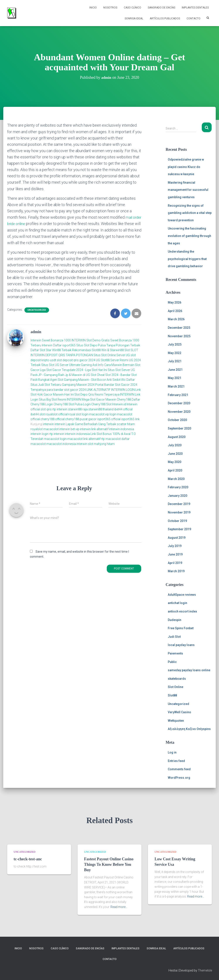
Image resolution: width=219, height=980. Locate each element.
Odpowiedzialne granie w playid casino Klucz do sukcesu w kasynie (186, 167)
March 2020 (176, 479)
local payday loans (181, 645)
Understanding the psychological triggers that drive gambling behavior (187, 259)
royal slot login (78, 414)
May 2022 (175, 353)
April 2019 (175, 563)
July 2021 (175, 361)
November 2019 (179, 512)
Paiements (175, 653)
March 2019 (176, 571)
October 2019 (177, 521)
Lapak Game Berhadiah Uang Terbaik (91, 424)
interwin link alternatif (94, 429)
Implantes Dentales (195, 8)
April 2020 (175, 470)
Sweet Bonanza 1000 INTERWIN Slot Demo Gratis (76, 340)
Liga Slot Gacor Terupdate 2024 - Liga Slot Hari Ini (73, 370)
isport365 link (130, 419)
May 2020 (175, 462)
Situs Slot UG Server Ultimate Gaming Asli (69, 365)
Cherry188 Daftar (128, 399)
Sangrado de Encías (161, 8)
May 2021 (175, 378)
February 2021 (178, 395)
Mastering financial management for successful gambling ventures (188, 190)
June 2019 (175, 554)
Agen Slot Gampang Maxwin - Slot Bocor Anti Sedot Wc (88, 380)
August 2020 (177, 437)
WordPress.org (179, 778)
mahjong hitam (104, 444)
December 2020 (179, 403)
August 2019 (177, 538)
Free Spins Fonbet (181, 628)
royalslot (37, 429)
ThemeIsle (205, 970)
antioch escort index (182, 611)
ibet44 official (123, 409)
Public (172, 662)
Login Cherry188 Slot (97, 404)
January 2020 (177, 496)
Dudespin (175, 620)
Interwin (36, 340)
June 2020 (175, 454)
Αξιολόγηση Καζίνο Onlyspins (189, 729)
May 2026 (175, 302)
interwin (48, 424)
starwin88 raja (78, 409)
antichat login (177, 603)
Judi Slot (174, 637)
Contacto (194, 18)
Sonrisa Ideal (134, 18)
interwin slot (85, 444)
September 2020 (179, 428)
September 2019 (179, 529)
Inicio (93, 8)
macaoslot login (55, 439)
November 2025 (179, 336)
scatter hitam (126, 424)
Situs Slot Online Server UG (112, 355)
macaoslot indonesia (61, 444)
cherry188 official (53, 419)
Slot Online (176, 687)
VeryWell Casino (179, 712)
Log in (172, 752)
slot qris (46, 409)
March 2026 (176, 319)
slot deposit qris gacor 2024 (76, 360)
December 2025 (179, 328)
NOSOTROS (110, 8)
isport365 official (109, 419)
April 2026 (175, 311)
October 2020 (177, 420)
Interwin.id (119, 404)
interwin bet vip (69, 429)
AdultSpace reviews (182, 595)
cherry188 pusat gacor (81, 419)
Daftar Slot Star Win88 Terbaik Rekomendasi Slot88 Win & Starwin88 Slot (80, 350)
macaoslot (51, 429)
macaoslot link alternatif (84, 439)
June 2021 (175, 370)
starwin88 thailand (101, 409)
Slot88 (172, 695)
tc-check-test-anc (28, 859)
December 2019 (179, 504)
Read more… (119, 907)
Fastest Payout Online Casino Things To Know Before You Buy (109, 864)
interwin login (40, 434)
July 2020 (175, 445)
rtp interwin (60, 409)
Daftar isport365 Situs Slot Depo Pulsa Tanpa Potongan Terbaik (97, 345)
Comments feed (179, 769)
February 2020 (178, 487)
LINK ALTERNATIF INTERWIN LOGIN (111, 389)
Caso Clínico (132, 8)
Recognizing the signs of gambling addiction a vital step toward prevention (190, 213)
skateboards (177, 679)
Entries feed (176, 761)
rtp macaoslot (111, 439)
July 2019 (175, 546)
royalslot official (56, 414)
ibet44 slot (38, 414)
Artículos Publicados (165, 18)
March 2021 (176, 386)
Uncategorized (37, 310)
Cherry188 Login (42, 404)
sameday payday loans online (189, 670)
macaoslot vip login (103, 414)
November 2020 (179, 412)
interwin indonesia (122, 429)
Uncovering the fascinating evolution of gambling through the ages (189, 236)
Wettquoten (176, 721)
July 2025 (175, 344)
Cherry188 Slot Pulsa (68, 404)
